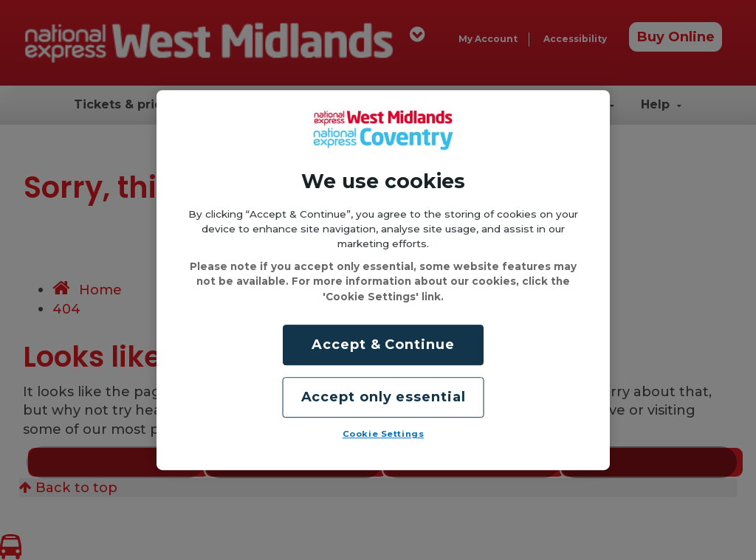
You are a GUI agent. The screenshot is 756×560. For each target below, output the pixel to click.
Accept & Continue (383, 345)
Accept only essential (384, 397)
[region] (383, 280)
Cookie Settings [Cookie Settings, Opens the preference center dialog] (384, 434)
